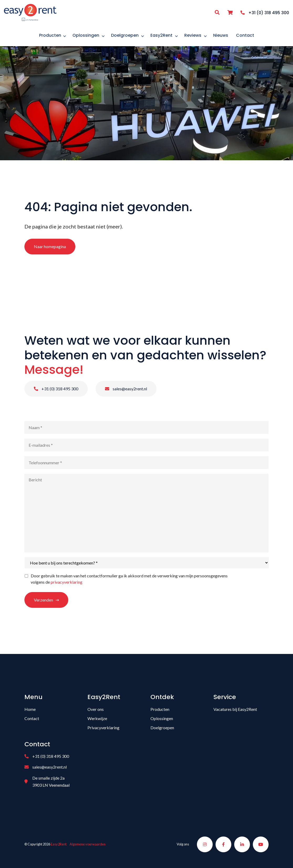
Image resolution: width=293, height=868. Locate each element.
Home (30, 709)
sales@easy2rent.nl (126, 389)
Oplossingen (162, 718)
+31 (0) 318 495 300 (56, 389)
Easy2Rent (59, 844)
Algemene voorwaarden (88, 844)
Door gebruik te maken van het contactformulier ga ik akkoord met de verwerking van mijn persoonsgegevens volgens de (129, 579)
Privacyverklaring (103, 728)
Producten (160, 709)
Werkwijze (97, 718)
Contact (32, 718)
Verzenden (43, 600)
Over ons (96, 709)
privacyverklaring (67, 582)
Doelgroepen (162, 728)
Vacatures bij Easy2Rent (235, 709)
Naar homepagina (50, 246)
